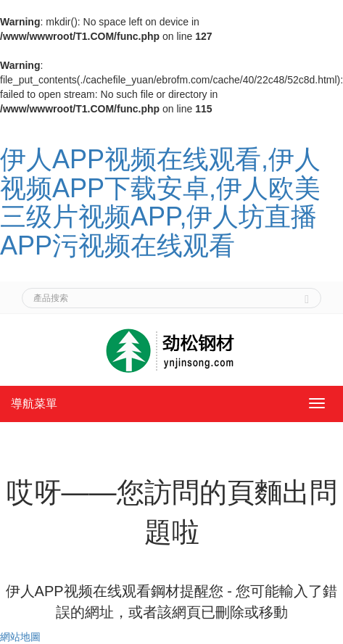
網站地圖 (20, 637)
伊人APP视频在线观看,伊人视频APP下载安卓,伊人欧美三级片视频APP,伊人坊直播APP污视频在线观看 (160, 202)
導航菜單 (34, 404)
